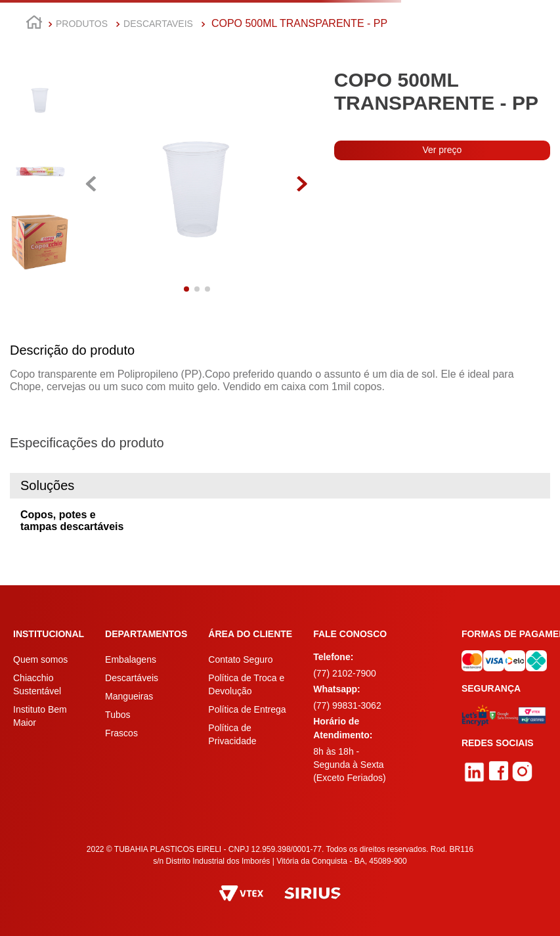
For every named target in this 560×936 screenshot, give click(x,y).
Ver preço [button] (442, 150)
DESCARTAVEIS (158, 24)
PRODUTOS (82, 24)
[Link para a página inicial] (34, 24)
